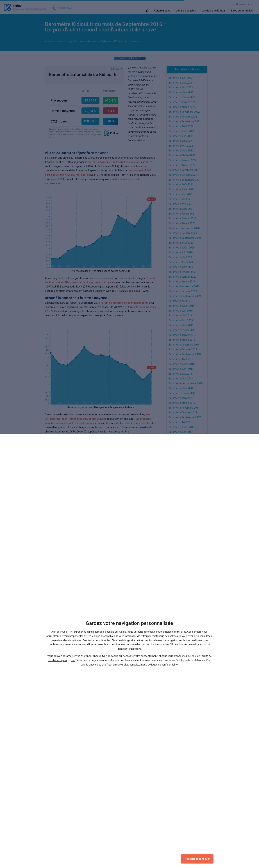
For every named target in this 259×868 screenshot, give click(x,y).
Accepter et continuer (197, 859)
